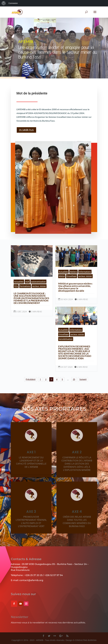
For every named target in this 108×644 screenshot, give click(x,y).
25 (74, 379)
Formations (25, 286)
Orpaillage (72, 276)
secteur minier (39, 286)
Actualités (19, 281)
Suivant (83, 379)
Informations (85, 272)
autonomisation (38, 281)
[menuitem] (4, 3)
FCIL (16, 286)
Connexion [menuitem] (13, 3)
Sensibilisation (66, 339)
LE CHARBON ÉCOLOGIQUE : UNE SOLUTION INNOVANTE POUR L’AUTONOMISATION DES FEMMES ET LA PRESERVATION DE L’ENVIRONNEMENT (31, 298)
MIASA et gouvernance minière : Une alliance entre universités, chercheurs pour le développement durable (76, 287)
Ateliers (73, 272)
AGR (27, 281)
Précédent (31, 379)
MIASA (62, 276)
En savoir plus (26, 129)
